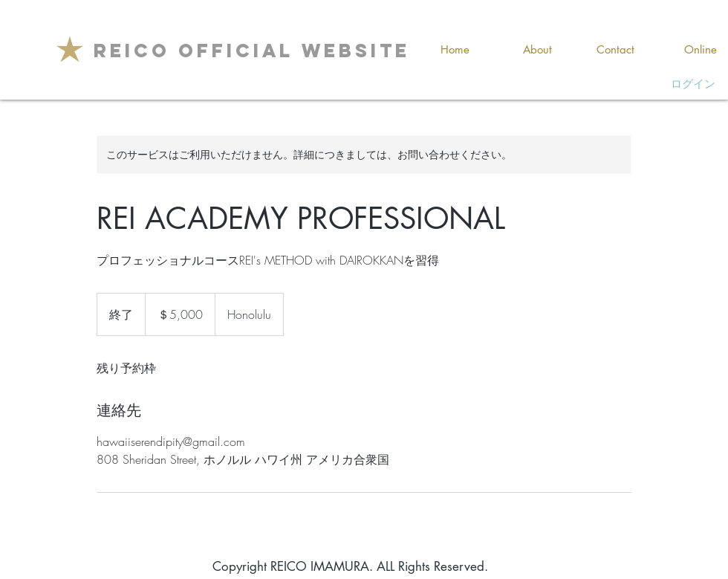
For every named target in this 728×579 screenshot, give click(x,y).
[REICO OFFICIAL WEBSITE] (252, 51)
